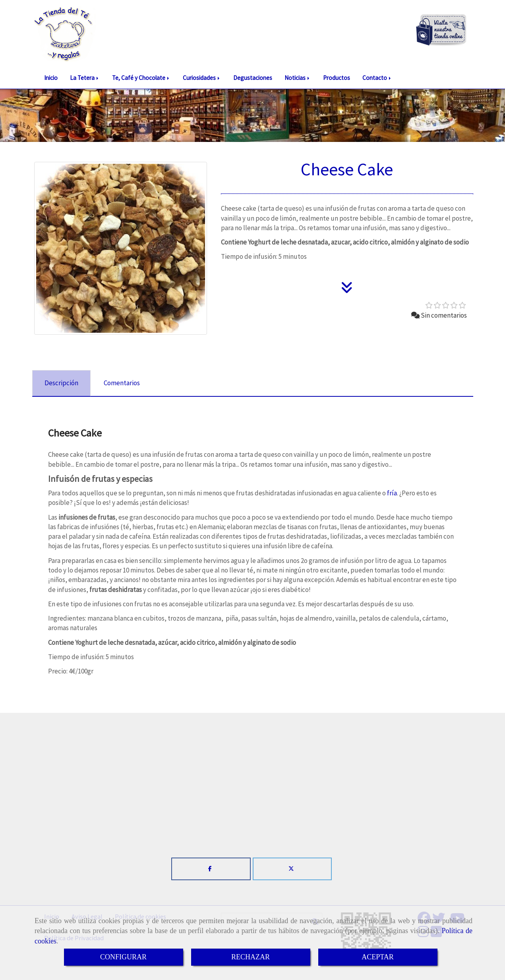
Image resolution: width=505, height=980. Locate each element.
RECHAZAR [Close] (251, 957)
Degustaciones (253, 78)
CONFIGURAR (123, 957)
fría (392, 493)
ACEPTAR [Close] (378, 957)
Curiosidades (202, 78)
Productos (337, 78)
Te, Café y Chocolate (141, 78)
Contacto (377, 78)
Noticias (298, 78)
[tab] (61, 383)
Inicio (51, 78)
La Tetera (85, 78)
